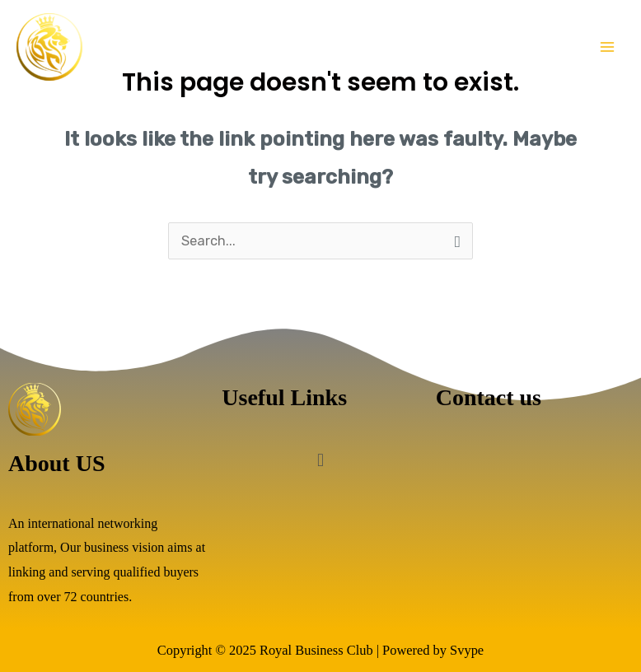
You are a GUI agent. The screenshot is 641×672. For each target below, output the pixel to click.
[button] (320, 461)
